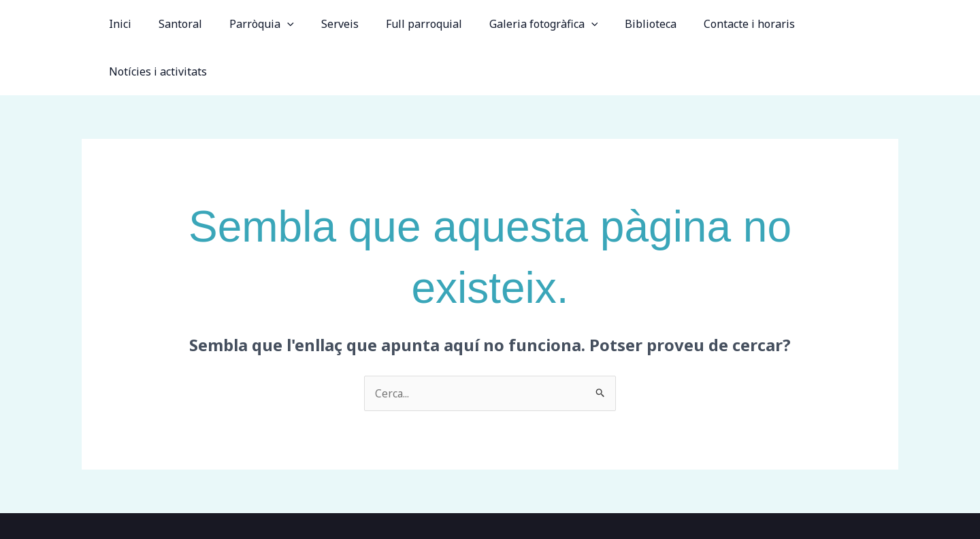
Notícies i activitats (838, 24)
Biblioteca (629, 24)
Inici (131, 24)
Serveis (334, 24)
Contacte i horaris (722, 24)
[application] (287, 24)
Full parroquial (412, 24)
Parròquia (262, 24)
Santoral (186, 24)
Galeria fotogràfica (527, 24)
